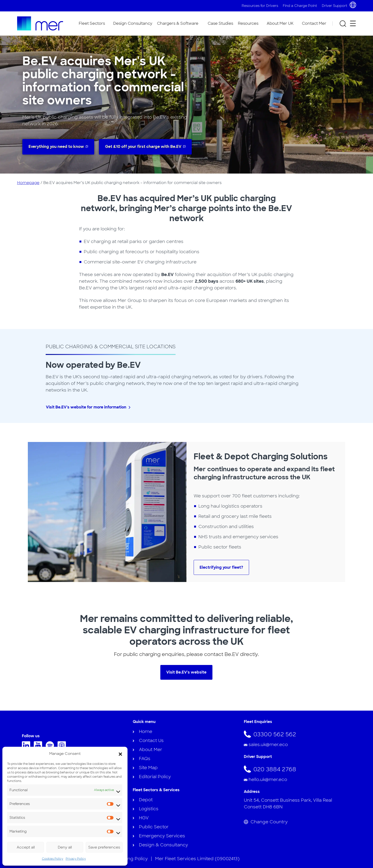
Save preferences (104, 847)
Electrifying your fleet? (221, 567)
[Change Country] (297, 822)
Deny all (65, 847)
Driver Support (335, 6)
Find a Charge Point (300, 6)
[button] (120, 754)
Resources (248, 23)
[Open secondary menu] (353, 23)
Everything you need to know (56, 147)
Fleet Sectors (92, 23)
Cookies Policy (53, 859)
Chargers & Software (178, 23)
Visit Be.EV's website (186, 672)
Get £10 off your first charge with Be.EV (143, 147)
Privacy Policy (76, 859)
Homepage (28, 183)
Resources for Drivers (260, 6)
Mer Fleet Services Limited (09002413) (197, 859)
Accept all (26, 847)
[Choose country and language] (353, 5)
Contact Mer (314, 23)
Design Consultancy (133, 23)
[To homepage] (40, 23)
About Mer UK (280, 23)
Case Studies (220, 23)
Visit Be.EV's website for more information (86, 407)
